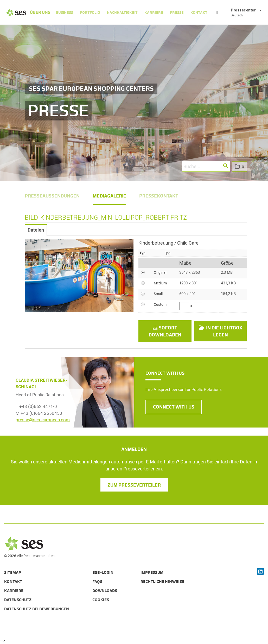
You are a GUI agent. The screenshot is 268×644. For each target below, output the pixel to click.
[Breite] (184, 306)
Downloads (105, 591)
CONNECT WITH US (174, 407)
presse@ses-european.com (43, 420)
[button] (226, 166)
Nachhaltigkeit (122, 12)
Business (65, 12)
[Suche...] (206, 167)
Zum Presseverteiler (134, 485)
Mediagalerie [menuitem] (109, 196)
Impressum (152, 572)
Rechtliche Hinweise (162, 582)
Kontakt (199, 12)
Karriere (154, 12)
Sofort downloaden (165, 331)
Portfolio (90, 12)
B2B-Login (103, 572)
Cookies (101, 600)
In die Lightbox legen (221, 331)
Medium (160, 283)
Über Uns (40, 12)
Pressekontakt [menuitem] (159, 196)
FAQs (97, 582)
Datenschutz (18, 600)
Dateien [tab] (36, 230)
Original (160, 272)
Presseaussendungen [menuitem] (52, 196)
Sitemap (13, 572)
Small (158, 294)
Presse (177, 12)
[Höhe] (198, 306)
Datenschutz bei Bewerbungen (37, 609)
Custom (160, 304)
